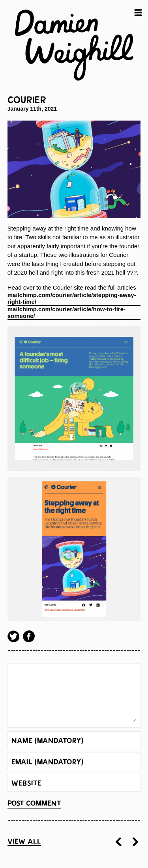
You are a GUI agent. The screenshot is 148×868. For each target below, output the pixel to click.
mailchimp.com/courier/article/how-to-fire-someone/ (67, 313)
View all (24, 842)
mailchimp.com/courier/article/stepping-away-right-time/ (72, 298)
